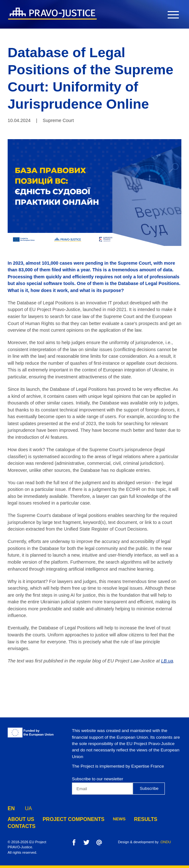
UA (28, 807)
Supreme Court (58, 120)
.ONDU (165, 842)
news (104, 819)
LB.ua (167, 661)
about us (19, 819)
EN (11, 807)
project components (64, 819)
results (129, 819)
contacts (159, 819)
